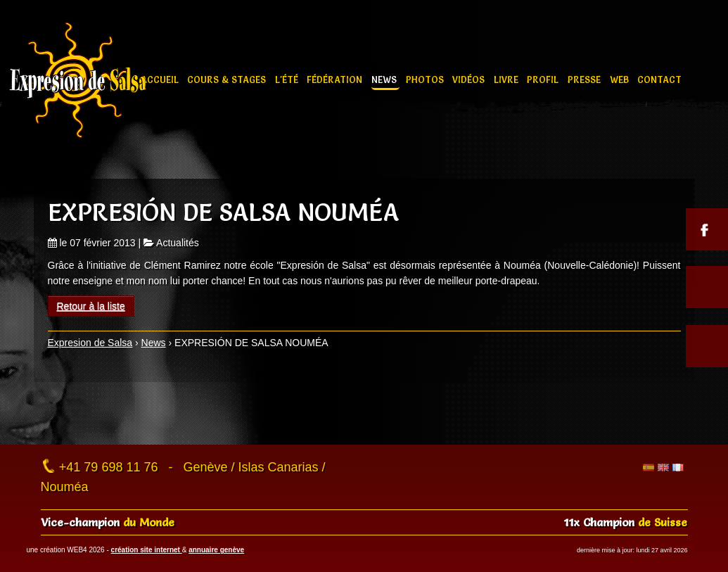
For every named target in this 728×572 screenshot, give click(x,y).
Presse (586, 80)
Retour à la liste (91, 306)
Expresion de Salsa (90, 343)
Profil (544, 80)
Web (621, 80)
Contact (659, 80)
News (385, 80)
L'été (288, 80)
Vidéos (470, 80)
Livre (507, 80)
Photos (426, 80)
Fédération (336, 80)
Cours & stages (228, 80)
